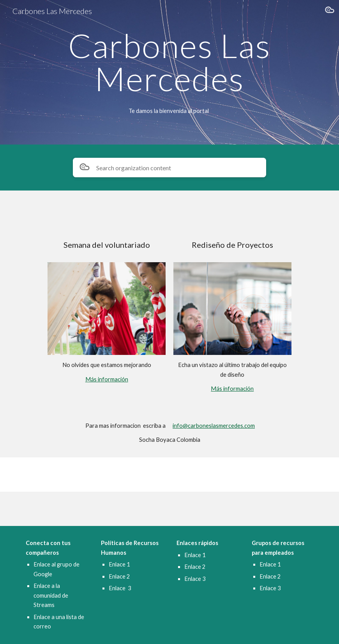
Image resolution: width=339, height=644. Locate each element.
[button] (330, 11)
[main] (169, 62)
